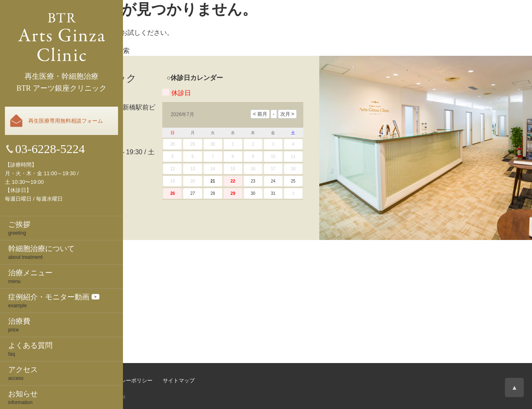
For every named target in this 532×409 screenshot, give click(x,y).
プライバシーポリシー (126, 380)
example (66, 300)
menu (66, 276)
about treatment (66, 252)
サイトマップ (179, 380)
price (66, 324)
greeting (66, 228)
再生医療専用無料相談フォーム (66, 121)
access (66, 373)
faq (66, 349)
